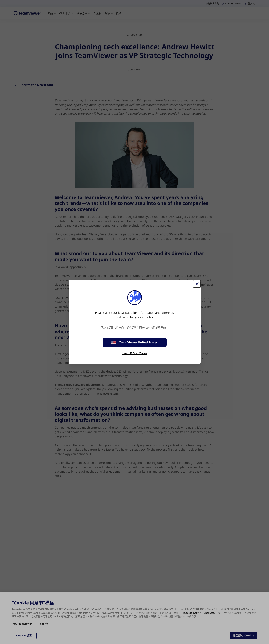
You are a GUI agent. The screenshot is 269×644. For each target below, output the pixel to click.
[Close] (197, 284)
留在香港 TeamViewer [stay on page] (134, 353)
